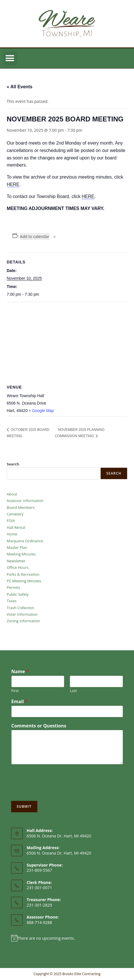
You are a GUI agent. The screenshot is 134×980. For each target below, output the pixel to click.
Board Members (21, 507)
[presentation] (54, 791)
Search (13, 464)
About (12, 494)
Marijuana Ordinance (25, 541)
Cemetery (15, 514)
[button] (10, 58)
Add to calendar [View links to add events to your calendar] (35, 236)
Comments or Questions (39, 726)
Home (12, 534)
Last (73, 691)
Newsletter (16, 561)
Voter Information (22, 614)
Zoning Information (24, 621)
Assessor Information (25, 501)
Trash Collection (21, 608)
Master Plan (17, 547)
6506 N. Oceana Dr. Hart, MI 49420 (59, 853)
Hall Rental (16, 527)
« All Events (20, 87)
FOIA (11, 521)
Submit (24, 806)
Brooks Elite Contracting (81, 974)
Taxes (12, 601)
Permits (14, 587)
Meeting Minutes (21, 554)
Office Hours (18, 567)
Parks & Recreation (23, 574)
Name (20, 672)
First (15, 691)
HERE (13, 184)
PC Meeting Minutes (24, 581)
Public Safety (18, 594)
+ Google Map (41, 411)
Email (20, 702)
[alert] (67, 938)
